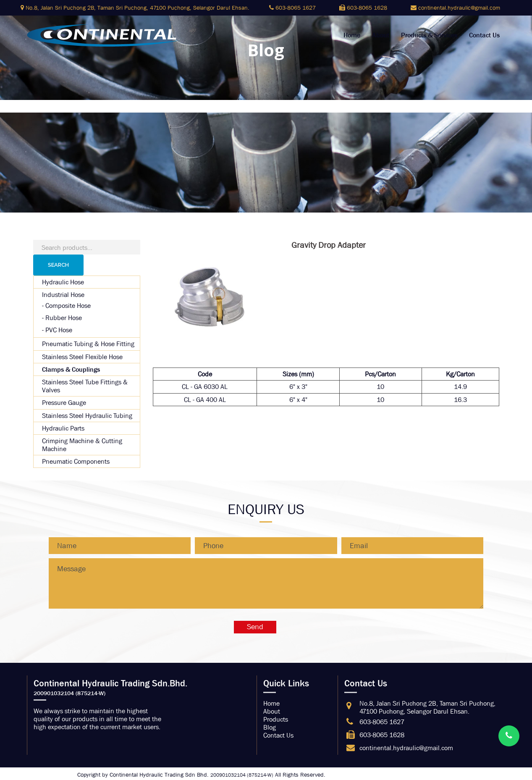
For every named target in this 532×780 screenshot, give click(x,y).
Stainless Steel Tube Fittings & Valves (85, 386)
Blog (270, 727)
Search (58, 265)
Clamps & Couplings (71, 369)
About (381, 35)
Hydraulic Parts (63, 428)
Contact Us (484, 35)
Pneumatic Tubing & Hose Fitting (88, 344)
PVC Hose (59, 330)
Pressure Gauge (64, 403)
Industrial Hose (63, 295)
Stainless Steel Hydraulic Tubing (87, 416)
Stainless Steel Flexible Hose (82, 357)
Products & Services (429, 35)
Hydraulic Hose (63, 282)
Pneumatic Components (76, 461)
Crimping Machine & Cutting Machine (82, 445)
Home (352, 35)
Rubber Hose (64, 318)
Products (276, 719)
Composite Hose (68, 306)
